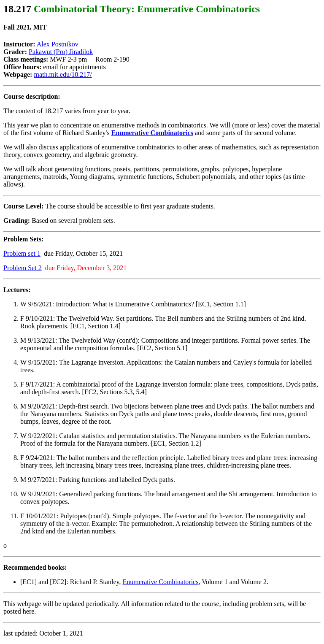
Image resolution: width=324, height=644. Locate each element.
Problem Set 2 (23, 268)
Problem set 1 (22, 253)
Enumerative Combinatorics (160, 582)
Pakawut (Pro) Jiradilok (61, 52)
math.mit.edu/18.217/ (63, 74)
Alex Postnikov (58, 44)
